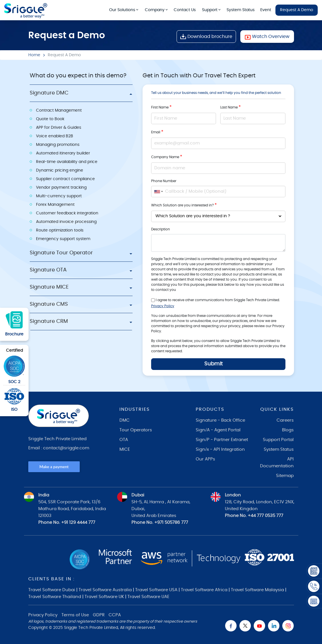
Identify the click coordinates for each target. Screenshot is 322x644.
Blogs (288, 430)
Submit (214, 364)
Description (161, 229)
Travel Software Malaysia (257, 590)
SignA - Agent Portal (218, 430)
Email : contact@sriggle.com (59, 448)
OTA (124, 440)
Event (266, 10)
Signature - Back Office (220, 420)
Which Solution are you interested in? (184, 205)
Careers (285, 420)
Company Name (167, 157)
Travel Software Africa (204, 590)
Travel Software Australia (105, 590)
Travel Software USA (156, 590)
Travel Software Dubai (52, 590)
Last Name (231, 107)
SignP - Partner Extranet (222, 440)
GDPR (99, 615)
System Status (241, 10)
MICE (125, 449)
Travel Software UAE (148, 597)
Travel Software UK (104, 597)
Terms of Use (75, 615)
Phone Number (164, 181)
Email (157, 132)
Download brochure (206, 37)
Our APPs (205, 459)
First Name (161, 107)
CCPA (115, 615)
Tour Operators (136, 430)
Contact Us (185, 10)
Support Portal (278, 440)
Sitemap (285, 476)
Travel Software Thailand (55, 597)
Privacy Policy (163, 306)
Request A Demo (297, 10)
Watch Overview (267, 37)
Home (34, 55)
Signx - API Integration (220, 449)
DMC (125, 420)
